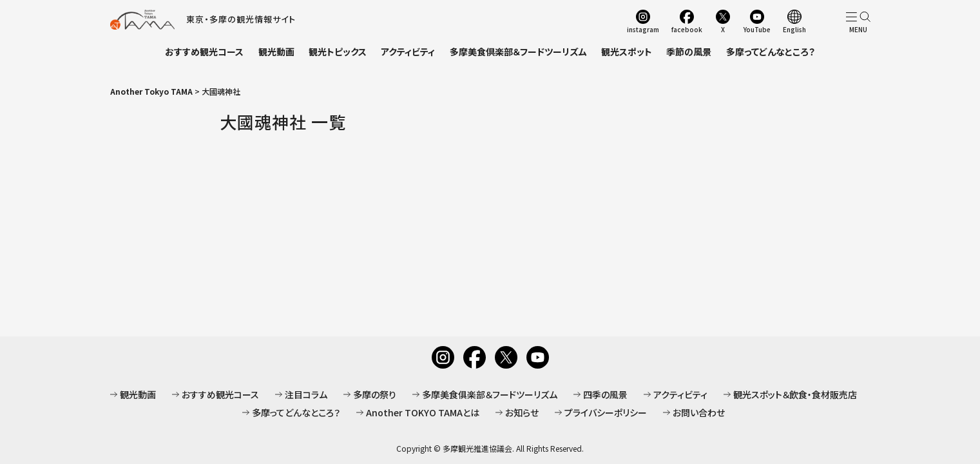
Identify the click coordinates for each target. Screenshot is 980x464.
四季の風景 (605, 394)
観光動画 (276, 52)
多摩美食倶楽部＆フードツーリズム (518, 52)
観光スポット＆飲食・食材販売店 (795, 394)
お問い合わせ (699, 412)
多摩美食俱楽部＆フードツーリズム (490, 394)
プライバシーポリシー (606, 412)
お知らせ (522, 412)
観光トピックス (338, 52)
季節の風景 (689, 52)
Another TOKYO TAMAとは (423, 412)
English (794, 29)
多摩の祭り (375, 394)
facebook (687, 29)
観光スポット (627, 52)
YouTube (757, 29)
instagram (643, 29)
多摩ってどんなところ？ (771, 52)
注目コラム (306, 394)
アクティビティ (408, 52)
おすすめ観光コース (204, 52)
